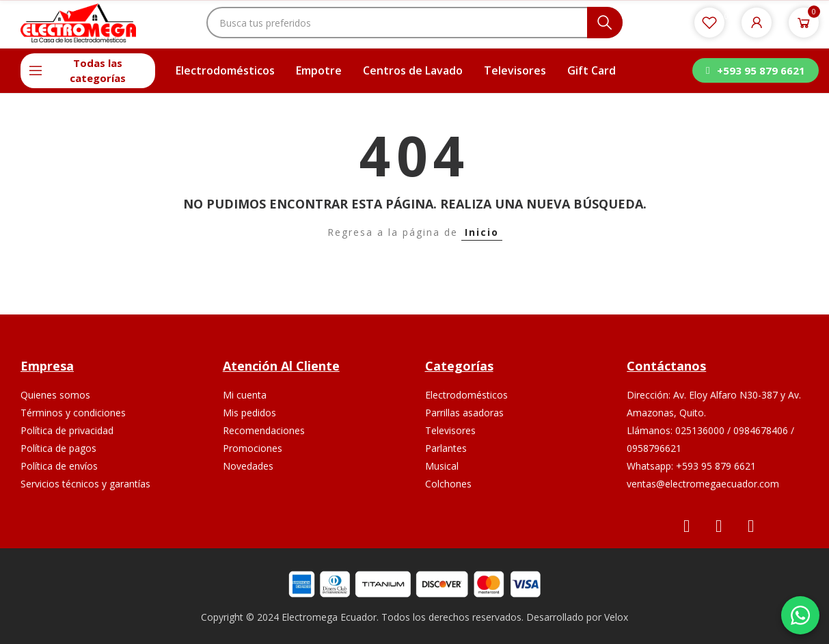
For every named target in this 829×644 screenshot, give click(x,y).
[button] (755, 70)
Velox (616, 617)
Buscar (605, 23)
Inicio (482, 232)
